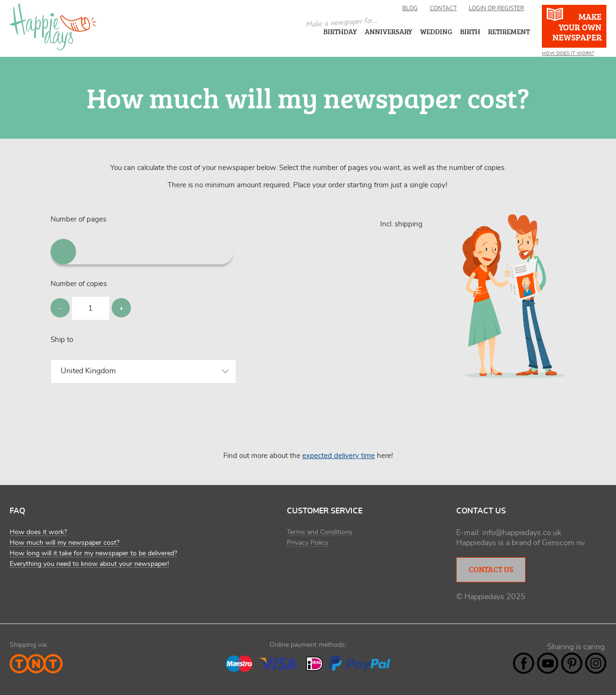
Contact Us (491, 569)
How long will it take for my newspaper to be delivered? (93, 553)
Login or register (496, 8)
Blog (410, 8)
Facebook (524, 663)
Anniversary (389, 32)
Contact (443, 8)
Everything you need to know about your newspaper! (89, 564)
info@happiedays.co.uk (522, 533)
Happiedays (53, 27)
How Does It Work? (568, 53)
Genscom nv (563, 543)
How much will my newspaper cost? (64, 543)
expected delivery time (339, 456)
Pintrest (572, 663)
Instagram (596, 663)
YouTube (548, 663)
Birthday (340, 32)
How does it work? (38, 532)
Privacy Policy (308, 543)
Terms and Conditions (320, 532)
